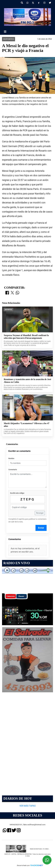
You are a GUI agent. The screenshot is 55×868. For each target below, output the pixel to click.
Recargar (40, 513)
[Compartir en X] (12, 293)
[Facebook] (39, 3)
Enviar (41, 528)
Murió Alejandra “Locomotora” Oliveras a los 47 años (27, 425)
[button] (22, 3)
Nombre (11, 458)
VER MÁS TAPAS (27, 806)
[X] (33, 3)
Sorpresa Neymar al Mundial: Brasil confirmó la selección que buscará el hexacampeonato (26, 337)
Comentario (13, 470)
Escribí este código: (17, 493)
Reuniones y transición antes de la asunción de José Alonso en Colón (27, 381)
